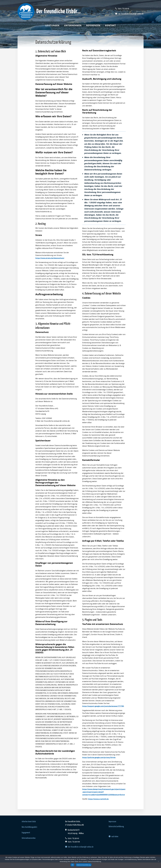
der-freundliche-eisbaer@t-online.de (131, 14)
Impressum (112, 827)
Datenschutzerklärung (116, 832)
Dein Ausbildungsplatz (29, 832)
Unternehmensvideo (29, 843)
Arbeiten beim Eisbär (29, 827)
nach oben (114, 842)
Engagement (26, 838)
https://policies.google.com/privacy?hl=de (100, 760)
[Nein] (158, 861)
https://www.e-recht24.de (99, 804)
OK (73, 865)
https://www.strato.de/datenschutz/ (51, 258)
